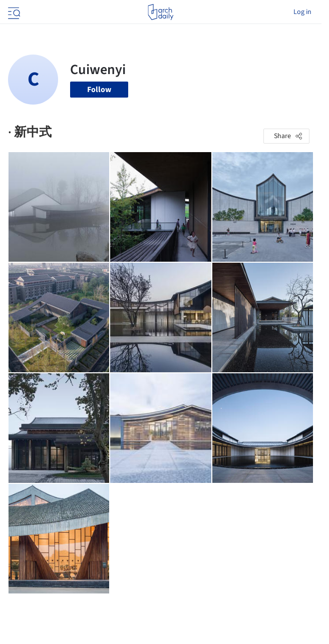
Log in (302, 12)
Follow (99, 90)
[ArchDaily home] (160, 12)
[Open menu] (13, 12)
